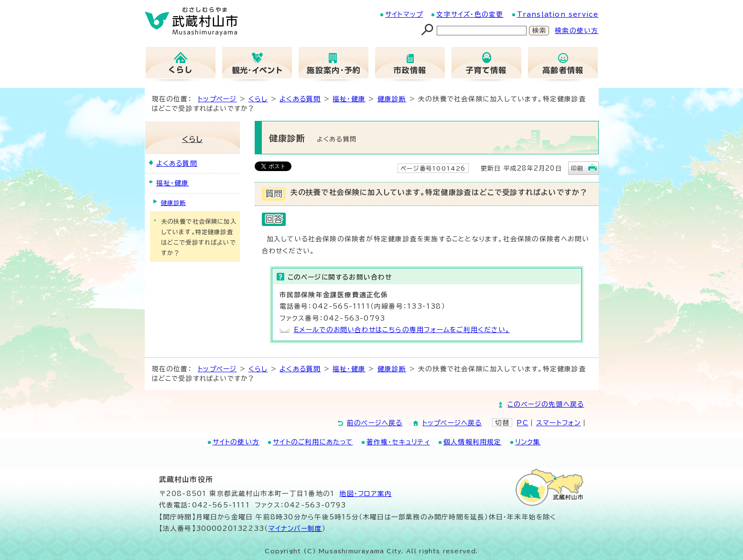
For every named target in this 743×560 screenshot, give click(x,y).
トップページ (217, 99)
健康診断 (392, 99)
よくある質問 (300, 99)
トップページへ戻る (452, 423)
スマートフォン (558, 423)
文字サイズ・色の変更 (470, 14)
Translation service (558, 14)
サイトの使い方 (236, 442)
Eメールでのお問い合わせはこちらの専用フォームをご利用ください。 (402, 330)
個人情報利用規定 (473, 442)
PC (522, 423)
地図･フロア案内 (366, 494)
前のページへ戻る (375, 423)
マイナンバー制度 (296, 528)
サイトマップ (404, 14)
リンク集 (528, 442)
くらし (258, 99)
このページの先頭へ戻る (546, 404)
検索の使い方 (576, 31)
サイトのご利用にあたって (313, 442)
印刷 (577, 168)
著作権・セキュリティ (398, 442)
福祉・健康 (349, 99)
